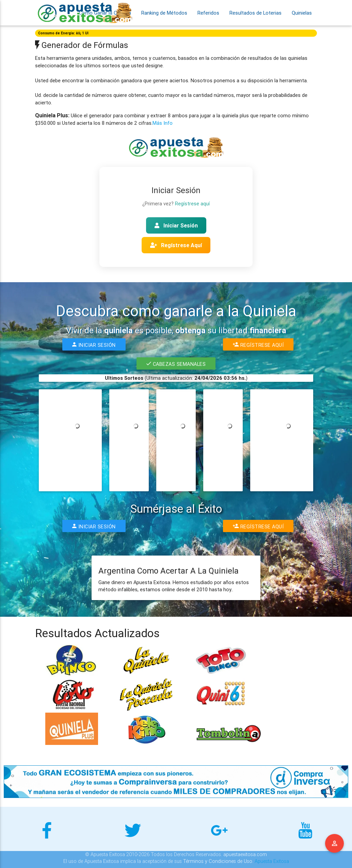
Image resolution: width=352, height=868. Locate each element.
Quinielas (302, 13)
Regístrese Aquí (176, 245)
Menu (335, 844)
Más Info (163, 123)
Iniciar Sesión (176, 225)
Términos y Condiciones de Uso (218, 861)
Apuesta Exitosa (272, 861)
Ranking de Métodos (164, 13)
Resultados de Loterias (255, 13)
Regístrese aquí (192, 203)
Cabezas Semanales (176, 363)
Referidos (208, 13)
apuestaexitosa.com (245, 854)
